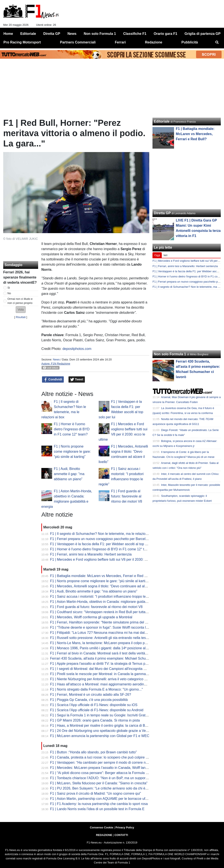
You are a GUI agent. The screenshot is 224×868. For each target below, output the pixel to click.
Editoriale (162, 121)
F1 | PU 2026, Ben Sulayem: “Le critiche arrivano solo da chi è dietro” (103, 788)
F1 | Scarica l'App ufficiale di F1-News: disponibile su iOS (94, 705)
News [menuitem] (72, 34)
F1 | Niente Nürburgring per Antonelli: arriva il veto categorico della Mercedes (109, 679)
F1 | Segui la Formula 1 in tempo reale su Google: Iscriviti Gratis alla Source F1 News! (116, 715)
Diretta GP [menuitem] (52, 34)
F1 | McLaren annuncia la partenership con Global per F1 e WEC (100, 736)
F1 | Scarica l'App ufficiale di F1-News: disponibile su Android (97, 710)
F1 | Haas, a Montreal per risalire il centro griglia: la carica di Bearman (103, 726)
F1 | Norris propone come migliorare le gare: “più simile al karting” (72, 452)
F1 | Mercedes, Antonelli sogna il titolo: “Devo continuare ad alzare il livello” (107, 586)
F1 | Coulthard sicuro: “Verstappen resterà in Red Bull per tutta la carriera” (107, 612)
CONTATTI (121, 835)
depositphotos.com (77, 349)
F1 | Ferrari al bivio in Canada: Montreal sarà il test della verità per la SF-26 (108, 653)
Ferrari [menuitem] (120, 42)
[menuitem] (217, 42)
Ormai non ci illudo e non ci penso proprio (20, 301)
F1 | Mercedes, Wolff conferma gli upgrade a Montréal (91, 617)
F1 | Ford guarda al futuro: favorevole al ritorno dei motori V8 (127, 496)
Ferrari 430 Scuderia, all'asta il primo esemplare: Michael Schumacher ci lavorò (111, 658)
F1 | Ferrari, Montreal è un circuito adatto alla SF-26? (91, 695)
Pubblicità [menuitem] (190, 42)
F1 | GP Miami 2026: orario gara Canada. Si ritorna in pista (95, 720)
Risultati (21, 317)
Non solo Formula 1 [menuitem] (100, 34)
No (9, 293)
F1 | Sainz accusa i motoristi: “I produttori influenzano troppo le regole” (104, 596)
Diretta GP (162, 213)
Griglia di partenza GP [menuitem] (203, 34)
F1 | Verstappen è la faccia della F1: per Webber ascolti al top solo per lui (106, 544)
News (56, 359)
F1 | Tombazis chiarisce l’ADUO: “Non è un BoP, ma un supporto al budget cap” (111, 778)
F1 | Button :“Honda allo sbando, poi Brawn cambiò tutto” (94, 752)
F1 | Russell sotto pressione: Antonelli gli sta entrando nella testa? (100, 638)
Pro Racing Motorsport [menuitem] (22, 42)
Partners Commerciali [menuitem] (78, 42)
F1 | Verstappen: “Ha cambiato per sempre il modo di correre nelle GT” (104, 763)
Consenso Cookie (101, 827)
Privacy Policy (125, 827)
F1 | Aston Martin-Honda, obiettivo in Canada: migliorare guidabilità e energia (109, 602)
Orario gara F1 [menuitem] (166, 34)
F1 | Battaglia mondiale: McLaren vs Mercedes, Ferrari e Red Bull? (101, 576)
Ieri (165, 255)
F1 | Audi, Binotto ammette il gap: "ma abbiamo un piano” (69, 474)
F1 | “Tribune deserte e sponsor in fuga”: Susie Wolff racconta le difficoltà (106, 627)
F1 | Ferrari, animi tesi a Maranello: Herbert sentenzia (91, 554)
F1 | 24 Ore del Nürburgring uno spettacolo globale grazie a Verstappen (105, 731)
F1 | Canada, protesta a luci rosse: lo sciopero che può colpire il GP (102, 757)
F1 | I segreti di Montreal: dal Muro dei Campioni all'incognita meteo (102, 669)
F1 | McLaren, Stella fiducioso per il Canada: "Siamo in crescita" (99, 783)
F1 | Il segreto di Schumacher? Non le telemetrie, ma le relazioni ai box (104, 534)
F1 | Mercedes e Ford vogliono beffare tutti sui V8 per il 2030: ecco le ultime (108, 559)
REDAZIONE (104, 835)
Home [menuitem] (8, 34)
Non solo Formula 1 (170, 354)
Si (9, 288)
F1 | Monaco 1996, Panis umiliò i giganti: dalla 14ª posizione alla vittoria (105, 648)
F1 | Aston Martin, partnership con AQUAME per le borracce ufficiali (102, 799)
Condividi (53, 380)
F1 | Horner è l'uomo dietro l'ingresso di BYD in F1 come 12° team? (72, 429)
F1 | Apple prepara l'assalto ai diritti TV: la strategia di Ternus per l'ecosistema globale (115, 664)
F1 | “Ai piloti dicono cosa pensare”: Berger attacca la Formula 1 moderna (106, 773)
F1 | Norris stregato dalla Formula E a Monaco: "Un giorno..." (97, 689)
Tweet (77, 380)
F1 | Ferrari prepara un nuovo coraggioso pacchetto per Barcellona (101, 539)
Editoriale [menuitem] (28, 34)
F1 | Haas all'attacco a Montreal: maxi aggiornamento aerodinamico (102, 684)
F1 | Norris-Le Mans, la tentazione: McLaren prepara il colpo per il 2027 (105, 643)
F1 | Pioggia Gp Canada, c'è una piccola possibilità (89, 700)
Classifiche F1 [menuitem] (135, 34)
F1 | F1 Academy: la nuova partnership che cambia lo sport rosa (99, 804)
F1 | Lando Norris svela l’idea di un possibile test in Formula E (97, 809)
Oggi (157, 255)
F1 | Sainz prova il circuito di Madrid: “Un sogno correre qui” (96, 793)
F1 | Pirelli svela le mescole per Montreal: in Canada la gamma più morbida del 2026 (115, 674)
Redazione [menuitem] (154, 42)
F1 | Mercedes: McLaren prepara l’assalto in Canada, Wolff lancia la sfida (106, 768)
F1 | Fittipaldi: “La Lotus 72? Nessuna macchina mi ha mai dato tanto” (103, 633)
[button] (21, 310)
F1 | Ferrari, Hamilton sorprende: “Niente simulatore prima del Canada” (104, 622)
